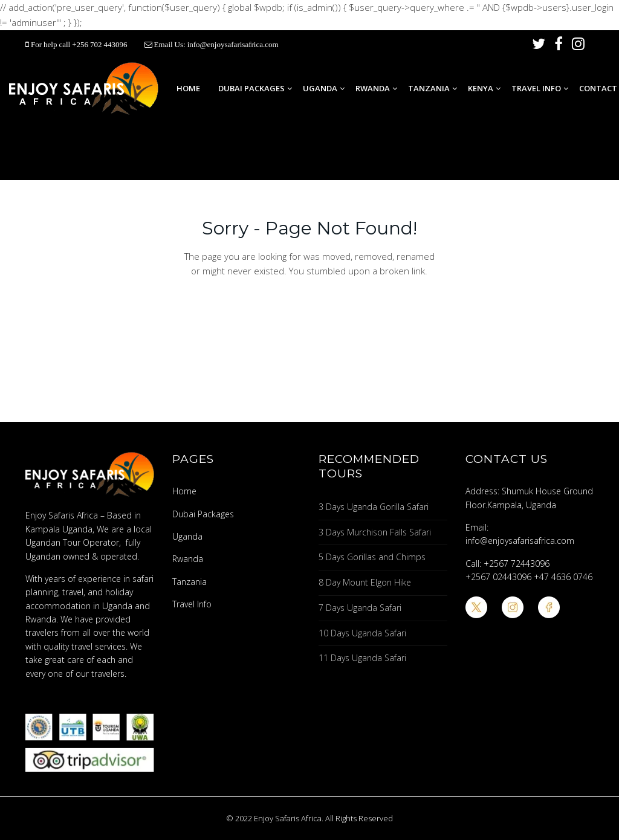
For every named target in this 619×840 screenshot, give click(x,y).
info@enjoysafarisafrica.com (233, 44)
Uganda (320, 88)
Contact (598, 88)
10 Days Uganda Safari (362, 633)
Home (188, 88)
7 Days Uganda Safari (360, 608)
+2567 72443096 (517, 564)
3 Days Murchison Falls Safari (375, 532)
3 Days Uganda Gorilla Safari (374, 507)
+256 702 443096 (100, 44)
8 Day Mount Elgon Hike (365, 582)
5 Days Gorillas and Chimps (372, 557)
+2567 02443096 (498, 577)
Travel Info (536, 88)
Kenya (481, 88)
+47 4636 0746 (563, 577)
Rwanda (373, 88)
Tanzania (429, 88)
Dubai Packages (251, 88)
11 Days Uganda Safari (362, 658)
